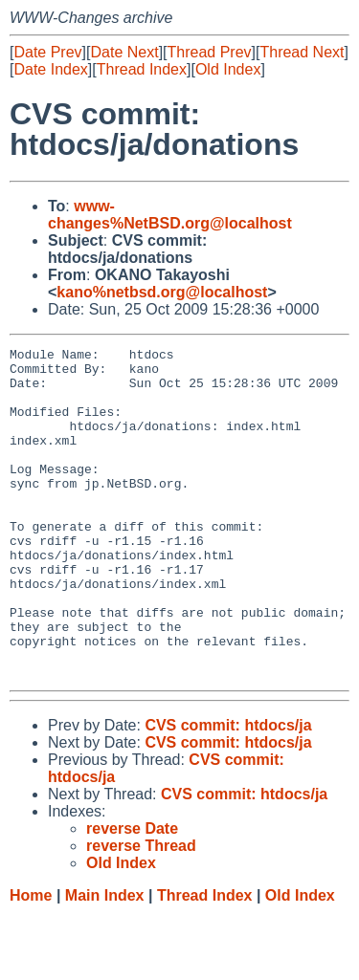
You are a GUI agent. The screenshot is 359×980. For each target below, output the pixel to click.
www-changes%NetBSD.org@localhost (170, 215)
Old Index (228, 69)
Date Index (50, 69)
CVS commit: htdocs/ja (228, 791)
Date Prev (47, 52)
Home (31, 961)
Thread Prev (210, 52)
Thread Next (302, 52)
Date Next (124, 52)
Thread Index (142, 69)
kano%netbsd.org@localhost (162, 292)
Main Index (105, 961)
